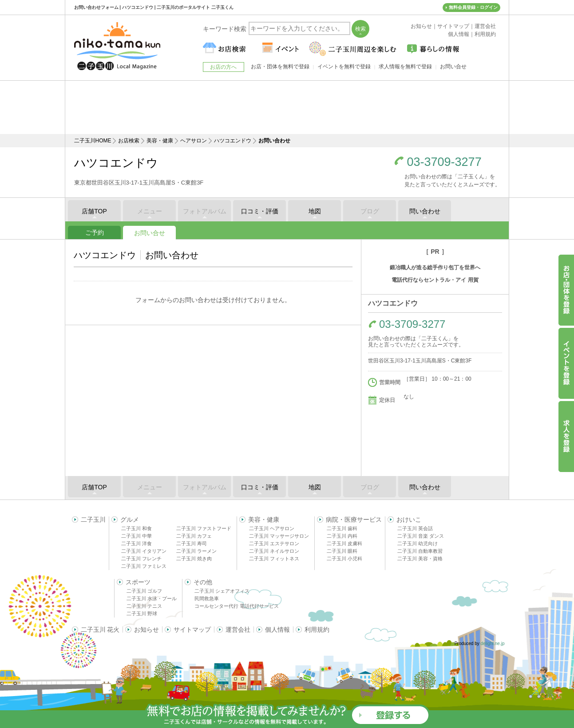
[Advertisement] (287, 107)
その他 (203, 582)
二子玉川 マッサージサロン (279, 536)
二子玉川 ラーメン (196, 551)
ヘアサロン (194, 141)
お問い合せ (150, 233)
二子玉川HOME (93, 141)
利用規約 (317, 630)
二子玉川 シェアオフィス (222, 591)
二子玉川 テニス (144, 606)
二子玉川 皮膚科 (344, 543)
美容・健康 (160, 141)
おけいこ (409, 519)
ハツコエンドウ (233, 141)
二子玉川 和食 (137, 528)
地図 (315, 211)
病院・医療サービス (354, 519)
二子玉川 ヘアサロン (272, 528)
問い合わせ (425, 211)
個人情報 (277, 630)
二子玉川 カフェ (194, 536)
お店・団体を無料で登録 (280, 67)
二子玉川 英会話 (415, 528)
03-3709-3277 (444, 162)
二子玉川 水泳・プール (152, 598)
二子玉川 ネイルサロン (274, 551)
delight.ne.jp (493, 643)
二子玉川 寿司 (192, 543)
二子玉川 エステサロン (274, 543)
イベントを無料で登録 (344, 67)
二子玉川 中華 (137, 536)
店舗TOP (94, 211)
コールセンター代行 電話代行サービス (237, 606)
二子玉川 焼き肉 (194, 559)
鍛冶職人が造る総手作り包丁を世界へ (435, 268)
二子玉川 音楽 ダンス (421, 536)
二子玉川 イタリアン (144, 551)
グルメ (130, 519)
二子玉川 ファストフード (204, 528)
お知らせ (146, 630)
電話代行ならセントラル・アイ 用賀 (435, 280)
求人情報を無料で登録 (405, 67)
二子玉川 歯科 (342, 528)
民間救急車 (207, 598)
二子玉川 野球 (142, 614)
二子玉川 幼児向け (418, 543)
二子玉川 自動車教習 (420, 551)
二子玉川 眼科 (342, 551)
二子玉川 (93, 519)
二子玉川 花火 (100, 630)
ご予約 (95, 232)
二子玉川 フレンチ (141, 559)
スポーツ (138, 582)
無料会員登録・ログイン (473, 7)
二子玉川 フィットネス (274, 559)
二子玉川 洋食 (137, 543)
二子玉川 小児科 (344, 559)
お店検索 (129, 141)
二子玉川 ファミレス (144, 566)
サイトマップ (192, 630)
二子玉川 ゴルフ (144, 591)
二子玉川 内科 (342, 536)
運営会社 (238, 630)
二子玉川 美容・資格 (420, 559)
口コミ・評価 (260, 211)
